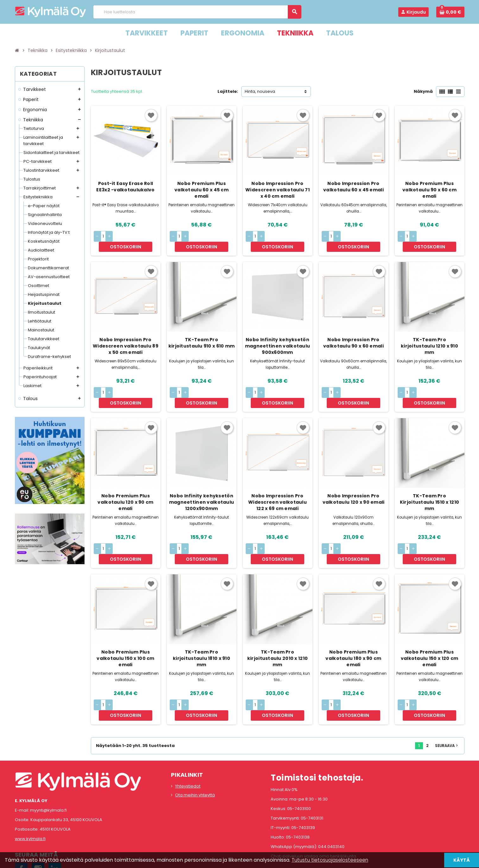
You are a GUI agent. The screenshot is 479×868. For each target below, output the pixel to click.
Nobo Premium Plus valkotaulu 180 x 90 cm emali (353, 628)
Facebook (21, 828)
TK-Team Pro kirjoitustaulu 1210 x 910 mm (429, 336)
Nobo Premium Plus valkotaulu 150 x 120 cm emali (429, 628)
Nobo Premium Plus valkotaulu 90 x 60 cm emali (429, 190)
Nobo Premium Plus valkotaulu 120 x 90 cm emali (125, 482)
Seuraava (447, 705)
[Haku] (197, 12)
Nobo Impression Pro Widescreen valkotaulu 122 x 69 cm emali (277, 482)
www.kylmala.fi (30, 798)
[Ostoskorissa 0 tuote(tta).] (450, 12)
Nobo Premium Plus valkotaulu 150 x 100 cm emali (125, 628)
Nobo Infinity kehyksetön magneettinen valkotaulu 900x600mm (277, 336)
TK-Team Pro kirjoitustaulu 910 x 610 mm (202, 333)
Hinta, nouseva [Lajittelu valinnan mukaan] (260, 91)
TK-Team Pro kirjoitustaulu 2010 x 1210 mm (277, 628)
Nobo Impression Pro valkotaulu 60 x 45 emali (353, 187)
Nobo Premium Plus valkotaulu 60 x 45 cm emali (202, 190)
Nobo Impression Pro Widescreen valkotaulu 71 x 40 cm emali (277, 190)
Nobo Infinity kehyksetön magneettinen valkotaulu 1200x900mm (202, 482)
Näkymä (423, 91)
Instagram (38, 828)
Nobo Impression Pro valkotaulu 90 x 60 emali (353, 333)
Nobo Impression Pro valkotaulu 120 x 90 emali (354, 479)
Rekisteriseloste (211, 860)
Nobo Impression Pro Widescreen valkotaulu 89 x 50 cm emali (126, 336)
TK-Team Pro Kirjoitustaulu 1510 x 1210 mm (429, 482)
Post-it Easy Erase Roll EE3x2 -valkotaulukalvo (125, 187)
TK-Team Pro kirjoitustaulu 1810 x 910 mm (202, 628)
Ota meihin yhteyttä (195, 754)
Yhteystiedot (188, 745)
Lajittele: (228, 91)
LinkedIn (55, 828)
